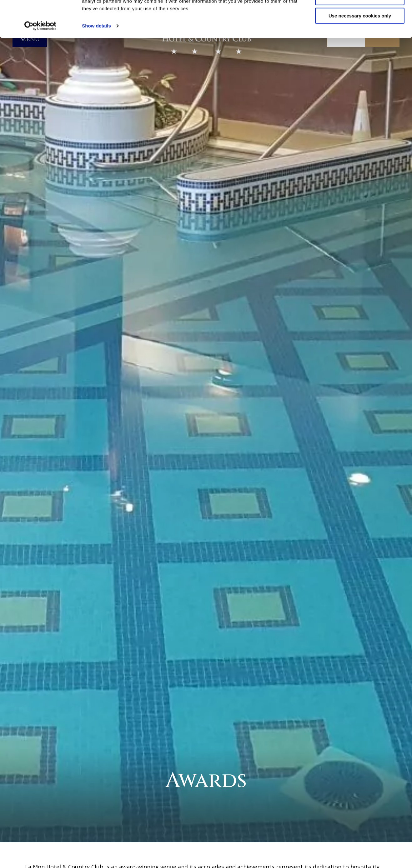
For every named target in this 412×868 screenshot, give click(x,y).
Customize (360, 34)
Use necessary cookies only (360, 52)
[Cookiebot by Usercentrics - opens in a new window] (40, 63)
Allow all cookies (360, 15)
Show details (96, 62)
